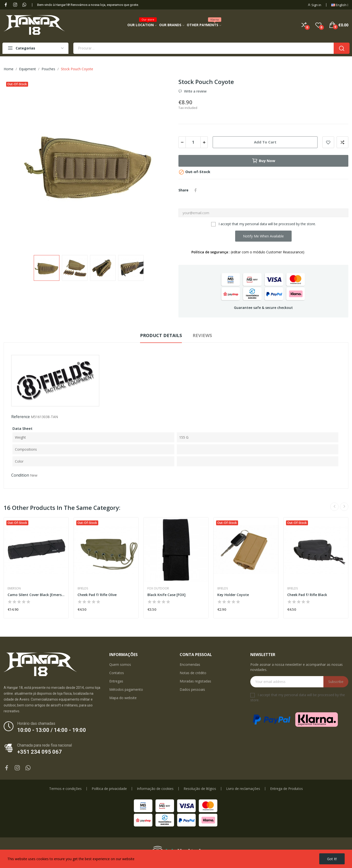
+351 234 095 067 (39, 752)
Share (196, 190)
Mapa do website (123, 698)
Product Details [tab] (161, 335)
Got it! (332, 859)
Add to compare (342, 142)
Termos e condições (65, 789)
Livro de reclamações (243, 789)
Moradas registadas (195, 681)
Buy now (264, 161)
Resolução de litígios (200, 789)
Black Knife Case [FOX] (166, 595)
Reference (21, 417)
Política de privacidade (109, 789)
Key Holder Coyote (233, 595)
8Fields (83, 588)
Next (344, 507)
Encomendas (190, 664)
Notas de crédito (193, 673)
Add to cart (265, 142)
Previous (334, 507)
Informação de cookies (155, 789)
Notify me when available (263, 236)
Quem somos (120, 664)
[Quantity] (193, 142)
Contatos (117, 673)
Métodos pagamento (126, 689)
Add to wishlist (328, 142)
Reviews (202, 335)
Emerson (14, 588)
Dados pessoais (192, 689)
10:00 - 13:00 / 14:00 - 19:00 (52, 730)
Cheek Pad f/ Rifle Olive (97, 595)
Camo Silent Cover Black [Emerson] (36, 595)
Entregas (116, 681)
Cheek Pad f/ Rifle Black (307, 595)
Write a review (195, 91)
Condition (20, 475)
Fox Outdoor (158, 588)
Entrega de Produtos (286, 789)
